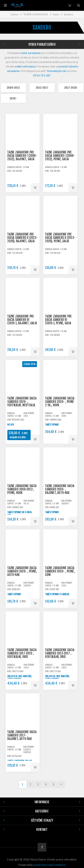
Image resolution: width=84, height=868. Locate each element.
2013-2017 (42, 88)
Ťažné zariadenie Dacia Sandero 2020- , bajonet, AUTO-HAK (60, 489)
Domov (15, 14)
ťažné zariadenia (31, 53)
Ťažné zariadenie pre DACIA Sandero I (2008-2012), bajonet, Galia (22, 156)
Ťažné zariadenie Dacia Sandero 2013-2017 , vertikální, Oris (60, 653)
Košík (70, 5)
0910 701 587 (42, 75)
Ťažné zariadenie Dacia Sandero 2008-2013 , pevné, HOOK (22, 489)
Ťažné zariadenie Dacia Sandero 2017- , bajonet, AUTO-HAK (22, 735)
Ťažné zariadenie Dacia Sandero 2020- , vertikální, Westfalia (22, 402)
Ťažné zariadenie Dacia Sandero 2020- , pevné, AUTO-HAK (22, 571)
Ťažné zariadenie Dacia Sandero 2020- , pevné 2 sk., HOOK (60, 402)
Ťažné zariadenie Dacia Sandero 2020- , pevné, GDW (60, 571)
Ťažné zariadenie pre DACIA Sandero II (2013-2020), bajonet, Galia (22, 238)
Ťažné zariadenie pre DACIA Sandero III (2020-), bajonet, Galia (22, 320)
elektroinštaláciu (26, 66)
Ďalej (61, 784)
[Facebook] (42, 847)
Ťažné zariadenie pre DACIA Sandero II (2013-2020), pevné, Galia (60, 238)
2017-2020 (71, 88)
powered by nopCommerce (50, 865)
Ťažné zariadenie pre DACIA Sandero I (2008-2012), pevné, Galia (60, 156)
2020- (13, 98)
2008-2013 (13, 88)
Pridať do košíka (35, 188)
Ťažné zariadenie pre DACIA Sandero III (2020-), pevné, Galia (58, 320)
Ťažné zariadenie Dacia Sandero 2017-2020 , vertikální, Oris (22, 653)
